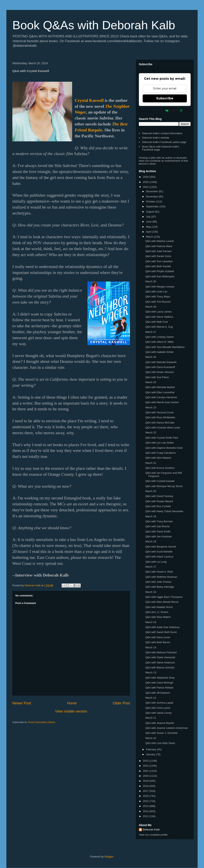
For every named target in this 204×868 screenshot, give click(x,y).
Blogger (109, 857)
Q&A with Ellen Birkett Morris (162, 602)
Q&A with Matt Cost (156, 322)
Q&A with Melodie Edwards (161, 362)
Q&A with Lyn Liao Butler (159, 443)
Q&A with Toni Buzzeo (158, 302)
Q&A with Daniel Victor (158, 256)
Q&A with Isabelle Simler (159, 352)
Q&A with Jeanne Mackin (160, 723)
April (149, 232)
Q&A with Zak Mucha (157, 526)
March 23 (151, 407)
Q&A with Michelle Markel (160, 387)
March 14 (151, 647)
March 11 (151, 718)
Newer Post (22, 703)
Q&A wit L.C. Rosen (157, 612)
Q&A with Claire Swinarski (160, 657)
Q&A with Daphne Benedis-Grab (164, 448)
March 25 (151, 382)
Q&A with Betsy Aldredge (160, 587)
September (153, 206)
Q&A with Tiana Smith (158, 532)
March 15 (151, 622)
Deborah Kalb (151, 830)
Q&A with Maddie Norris (159, 607)
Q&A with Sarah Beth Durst (161, 632)
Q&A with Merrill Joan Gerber (162, 402)
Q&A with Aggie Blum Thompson (164, 597)
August (150, 212)
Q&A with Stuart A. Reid (159, 572)
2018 (146, 786)
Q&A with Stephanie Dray (160, 678)
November (152, 197)
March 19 (151, 516)
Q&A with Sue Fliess (157, 377)
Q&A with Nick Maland (158, 458)
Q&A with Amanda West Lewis (163, 428)
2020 (146, 776)
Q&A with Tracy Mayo (158, 297)
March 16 (151, 592)
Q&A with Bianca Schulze (160, 668)
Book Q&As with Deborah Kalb (94, 25)
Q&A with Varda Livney (158, 713)
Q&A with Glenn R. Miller (159, 342)
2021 (146, 771)
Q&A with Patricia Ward (159, 246)
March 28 (151, 307)
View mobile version (71, 711)
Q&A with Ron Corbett (158, 506)
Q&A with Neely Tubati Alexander (164, 511)
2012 (146, 816)
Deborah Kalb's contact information (162, 133)
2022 (146, 766)
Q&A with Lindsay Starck (159, 337)
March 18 (151, 541)
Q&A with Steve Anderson (160, 663)
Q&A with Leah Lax (156, 292)
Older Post (121, 703)
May (149, 227)
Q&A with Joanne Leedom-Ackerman (166, 728)
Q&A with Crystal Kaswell (160, 481)
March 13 (151, 672)
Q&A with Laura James (158, 312)
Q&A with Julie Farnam (158, 251)
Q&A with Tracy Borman (159, 521)
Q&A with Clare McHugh (159, 683)
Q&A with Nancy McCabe (160, 423)
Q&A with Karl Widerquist (160, 276)
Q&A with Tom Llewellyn (159, 261)
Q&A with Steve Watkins (159, 317)
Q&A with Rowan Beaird (159, 501)
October (151, 201)
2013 (146, 811)
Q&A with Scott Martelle (159, 552)
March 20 (151, 491)
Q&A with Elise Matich (158, 617)
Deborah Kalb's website (156, 138)
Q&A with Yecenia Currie (159, 412)
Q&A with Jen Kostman (158, 536)
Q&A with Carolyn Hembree (161, 397)
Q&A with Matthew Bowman (161, 577)
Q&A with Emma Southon (160, 468)
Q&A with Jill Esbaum (158, 693)
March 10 (151, 738)
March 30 (151, 281)
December (152, 191)
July (149, 217)
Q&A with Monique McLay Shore (164, 486)
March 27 (151, 332)
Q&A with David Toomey (159, 496)
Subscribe (165, 98)
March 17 (151, 567)
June (149, 222)
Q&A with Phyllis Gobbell (159, 271)
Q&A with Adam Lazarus (159, 557)
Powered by (165, 110)
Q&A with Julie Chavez (158, 582)
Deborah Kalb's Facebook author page (164, 142)
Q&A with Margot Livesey (160, 287)
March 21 (151, 463)
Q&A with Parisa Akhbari (159, 688)
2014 (146, 806)
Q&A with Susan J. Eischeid (161, 733)
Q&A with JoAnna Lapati (159, 703)
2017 (146, 791)
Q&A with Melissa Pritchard (161, 652)
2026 (146, 177)
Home (72, 703)
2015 (146, 801)
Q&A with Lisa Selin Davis (160, 743)
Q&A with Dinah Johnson (160, 372)
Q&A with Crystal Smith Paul (162, 438)
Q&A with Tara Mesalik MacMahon (165, 347)
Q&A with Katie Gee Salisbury (162, 627)
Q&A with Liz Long (156, 562)
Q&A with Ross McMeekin (160, 417)
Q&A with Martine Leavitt (159, 241)
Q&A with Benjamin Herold (160, 547)
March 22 (151, 433)
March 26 (151, 357)
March (150, 237)
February (152, 749)
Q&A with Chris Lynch (158, 708)
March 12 (151, 698)
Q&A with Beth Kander (158, 266)
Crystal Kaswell (89, 100)
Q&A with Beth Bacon (158, 642)
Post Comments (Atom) (42, 722)
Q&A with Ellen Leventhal (160, 392)
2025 (146, 182)
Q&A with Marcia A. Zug (159, 327)
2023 (146, 761)
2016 (146, 796)
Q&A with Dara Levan (158, 637)
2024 (146, 187)
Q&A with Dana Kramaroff (160, 367)
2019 (146, 781)
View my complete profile (153, 835)
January (151, 754)
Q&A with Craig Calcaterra (160, 453)
